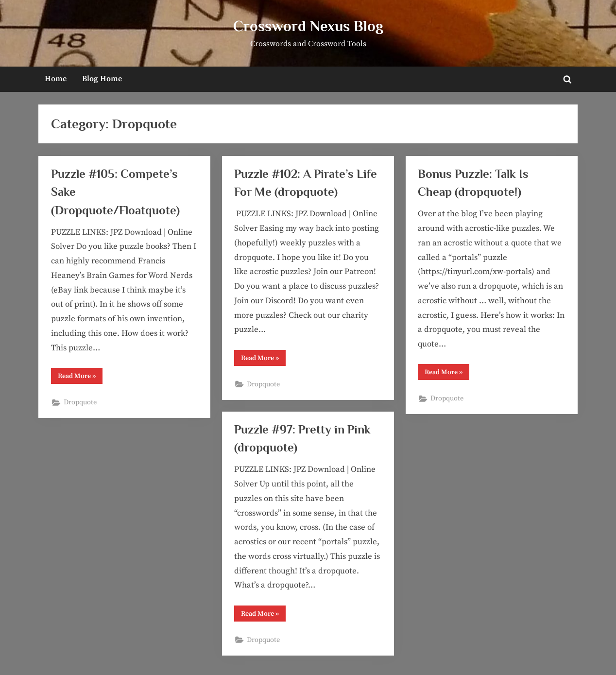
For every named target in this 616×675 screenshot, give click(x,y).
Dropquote (80, 402)
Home (56, 79)
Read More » (80, 378)
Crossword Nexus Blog (308, 26)
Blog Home (102, 79)
